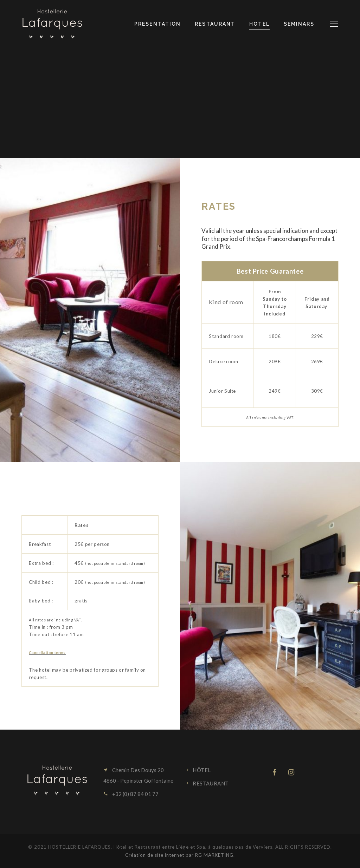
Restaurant (211, 783)
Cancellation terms (47, 652)
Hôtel (202, 770)
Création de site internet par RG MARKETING (179, 855)
